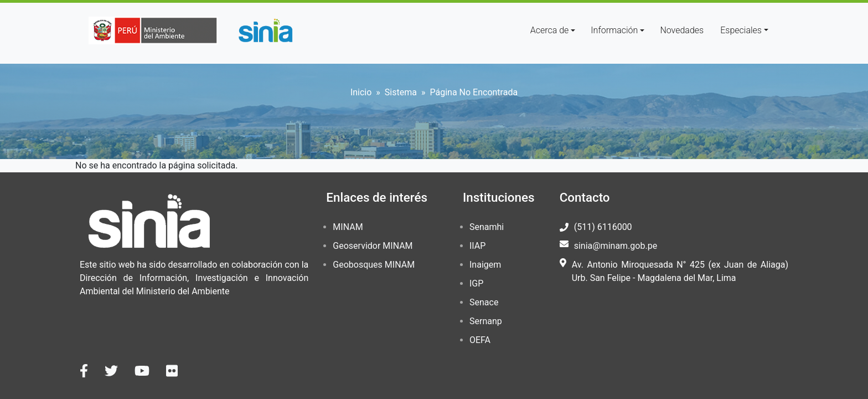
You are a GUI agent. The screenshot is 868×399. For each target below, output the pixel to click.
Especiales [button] (741, 30)
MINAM (348, 227)
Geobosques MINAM (374, 265)
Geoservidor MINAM (373, 246)
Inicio (361, 92)
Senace (484, 302)
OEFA (480, 340)
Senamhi (487, 227)
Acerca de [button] (550, 30)
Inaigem (485, 265)
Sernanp (486, 321)
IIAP (477, 246)
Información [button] (614, 30)
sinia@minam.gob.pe (616, 246)
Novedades (682, 30)
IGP (476, 283)
